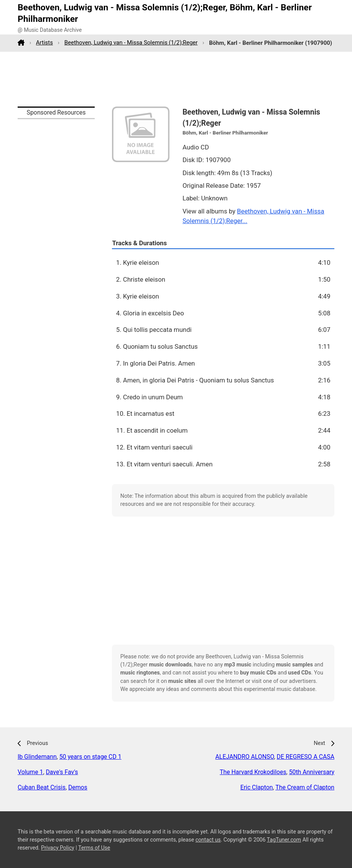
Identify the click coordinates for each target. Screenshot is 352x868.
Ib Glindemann (37, 757)
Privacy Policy (58, 848)
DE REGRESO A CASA (306, 757)
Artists (44, 43)
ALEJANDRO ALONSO (245, 757)
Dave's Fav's (62, 772)
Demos (78, 787)
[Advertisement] (176, 79)
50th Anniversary (312, 772)
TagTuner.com (284, 840)
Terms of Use (94, 848)
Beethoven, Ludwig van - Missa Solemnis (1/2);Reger (131, 43)
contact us (208, 840)
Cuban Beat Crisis (42, 787)
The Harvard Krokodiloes (253, 772)
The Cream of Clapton (305, 787)
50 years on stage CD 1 (90, 757)
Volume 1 (30, 772)
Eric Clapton (257, 787)
